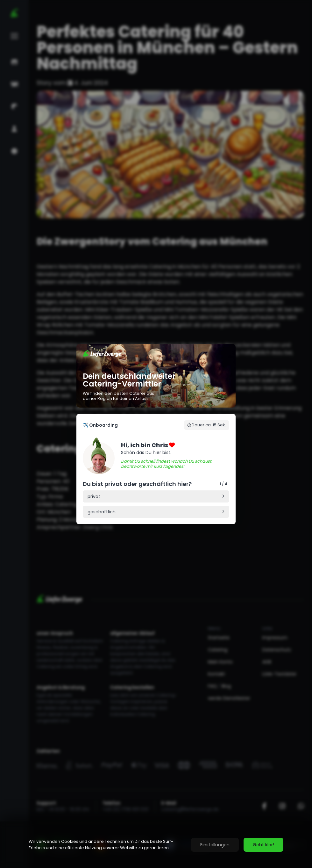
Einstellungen (215, 845)
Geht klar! (263, 845)
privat (94, 496)
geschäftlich (102, 512)
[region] (156, 845)
